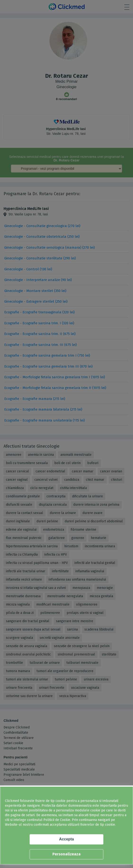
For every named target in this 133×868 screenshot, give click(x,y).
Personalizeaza (66, 854)
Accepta (66, 839)
